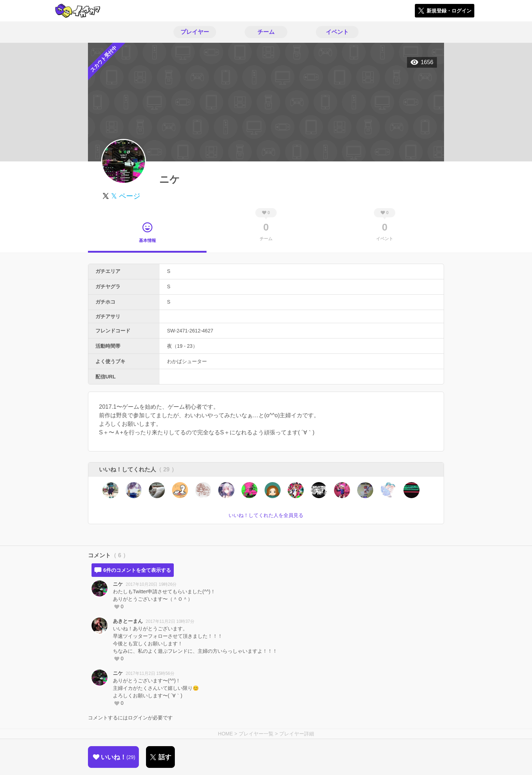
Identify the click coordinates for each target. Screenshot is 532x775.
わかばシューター (187, 361)
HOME (225, 734)
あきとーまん (128, 621)
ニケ (118, 584)
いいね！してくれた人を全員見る (266, 515)
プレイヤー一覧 (256, 734)
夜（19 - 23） (182, 346)
